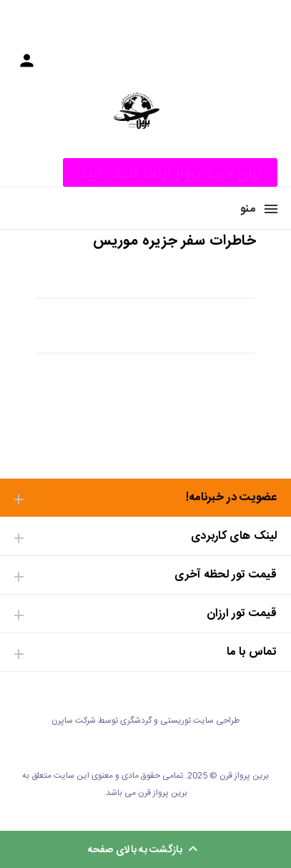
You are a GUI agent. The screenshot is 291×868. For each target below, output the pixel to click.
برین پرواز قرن (244, 776)
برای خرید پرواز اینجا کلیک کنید (171, 174)
